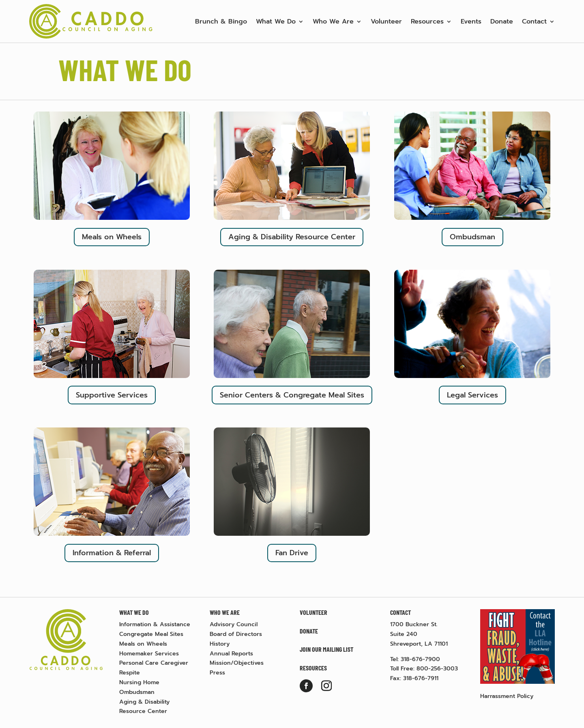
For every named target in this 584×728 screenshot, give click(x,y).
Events (471, 21)
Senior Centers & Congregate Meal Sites (292, 395)
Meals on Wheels (112, 237)
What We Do (276, 21)
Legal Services (472, 395)
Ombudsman (472, 237)
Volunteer (386, 21)
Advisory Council (234, 624)
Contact (534, 21)
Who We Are (333, 21)
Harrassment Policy (507, 696)
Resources (427, 21)
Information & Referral (112, 553)
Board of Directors (236, 634)
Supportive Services (112, 395)
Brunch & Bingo (221, 21)
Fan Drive (292, 553)
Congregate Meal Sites (151, 634)
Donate (502, 21)
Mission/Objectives (237, 663)
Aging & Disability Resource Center (292, 237)
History (220, 644)
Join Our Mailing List (326, 649)
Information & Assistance (155, 624)
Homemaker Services (149, 654)
